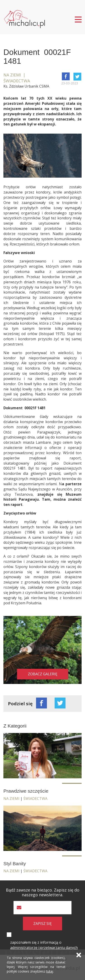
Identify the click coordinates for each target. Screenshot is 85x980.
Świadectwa (35, 799)
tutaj (50, 971)
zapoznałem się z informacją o (44, 945)
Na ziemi (11, 799)
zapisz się (42, 924)
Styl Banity (15, 864)
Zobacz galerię (43, 674)
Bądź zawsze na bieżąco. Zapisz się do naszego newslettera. (43, 892)
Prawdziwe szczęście (26, 791)
